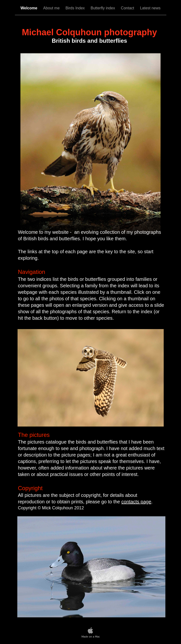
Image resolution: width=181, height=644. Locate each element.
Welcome (29, 8)
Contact (128, 8)
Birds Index (76, 8)
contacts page (136, 502)
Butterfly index (103, 8)
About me (52, 8)
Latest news (150, 8)
